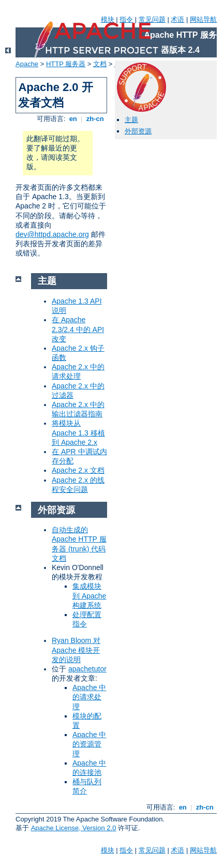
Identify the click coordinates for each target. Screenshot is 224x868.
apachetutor (87, 669)
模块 (108, 19)
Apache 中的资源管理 (89, 744)
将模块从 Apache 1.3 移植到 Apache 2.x (78, 432)
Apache (27, 64)
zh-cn (95, 119)
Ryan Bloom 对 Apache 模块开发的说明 (76, 650)
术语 (177, 19)
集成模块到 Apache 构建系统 (89, 595)
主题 (131, 120)
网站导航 (203, 19)
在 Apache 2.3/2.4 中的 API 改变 (78, 329)
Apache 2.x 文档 (78, 470)
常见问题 (152, 19)
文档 (100, 64)
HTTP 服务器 (66, 64)
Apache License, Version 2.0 (74, 828)
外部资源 (138, 131)
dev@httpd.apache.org (52, 234)
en (73, 119)
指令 (126, 19)
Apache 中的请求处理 (89, 697)
